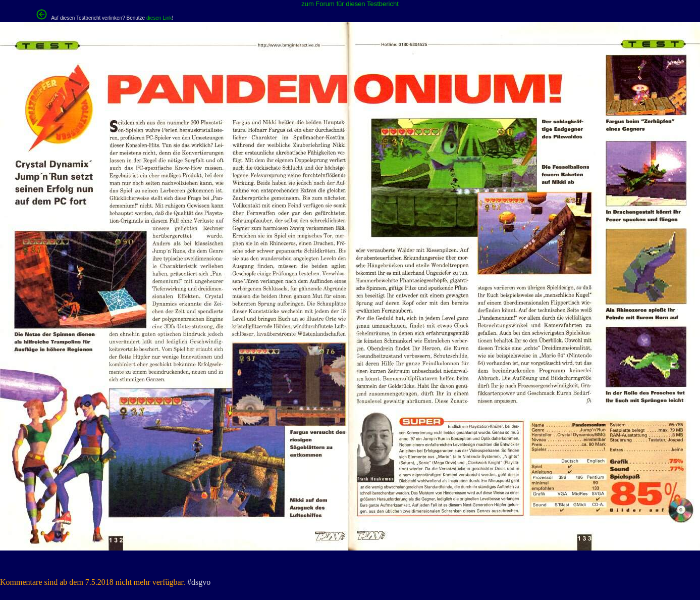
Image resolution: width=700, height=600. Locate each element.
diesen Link (159, 18)
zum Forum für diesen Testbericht (350, 4)
